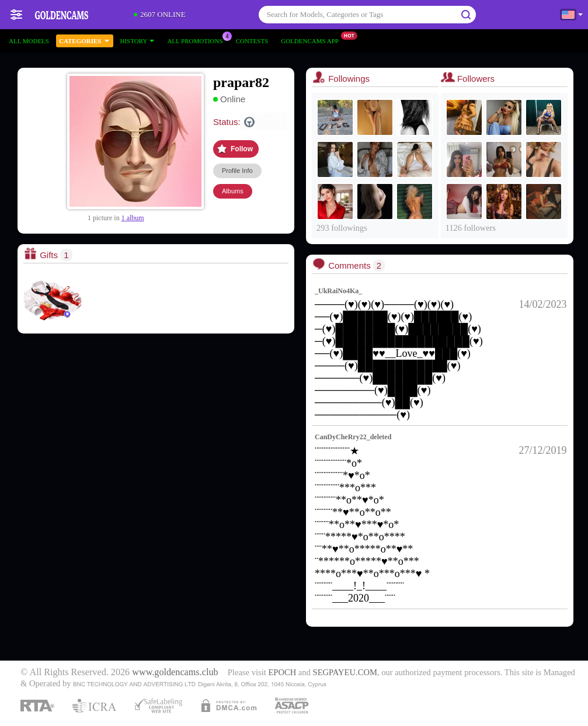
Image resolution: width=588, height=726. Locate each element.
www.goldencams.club (175, 672)
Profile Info (237, 171)
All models (29, 41)
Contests (252, 41)
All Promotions (198, 39)
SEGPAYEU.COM (345, 672)
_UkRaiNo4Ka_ (338, 291)
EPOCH (282, 672)
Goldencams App (313, 39)
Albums (233, 191)
